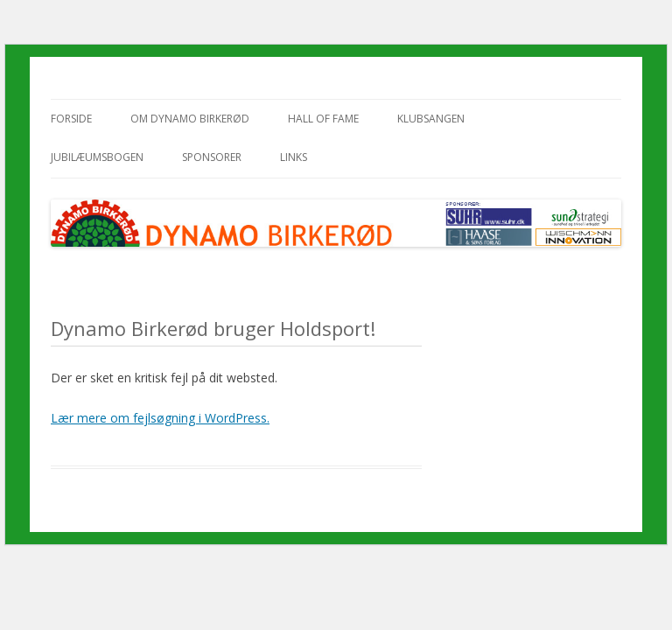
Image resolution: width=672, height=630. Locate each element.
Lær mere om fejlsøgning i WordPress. (160, 418)
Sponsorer (212, 157)
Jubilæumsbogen (97, 157)
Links (294, 157)
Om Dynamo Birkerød (190, 119)
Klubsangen (431, 119)
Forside (71, 119)
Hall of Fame (323, 119)
